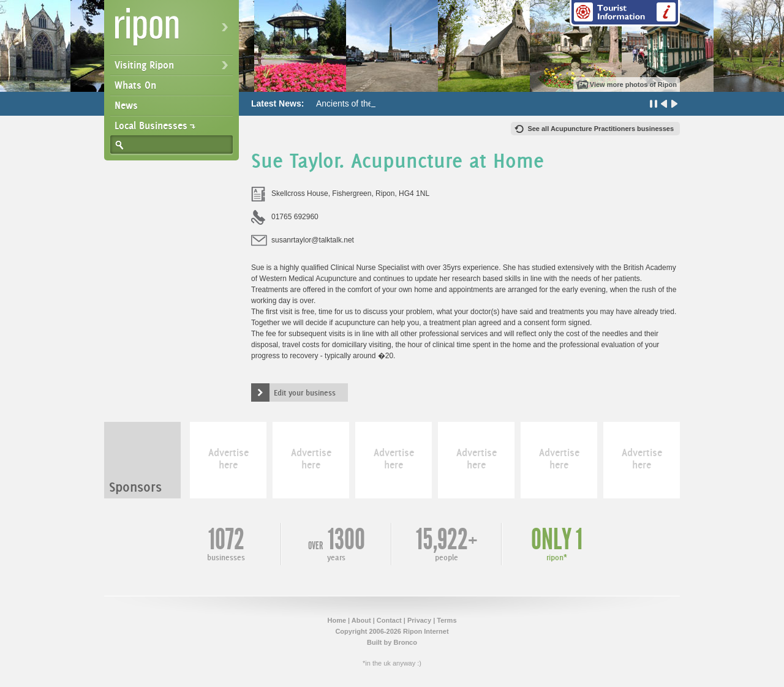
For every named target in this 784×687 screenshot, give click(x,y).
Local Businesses (151, 126)
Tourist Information (625, 13)
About (361, 620)
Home (337, 620)
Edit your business (305, 392)
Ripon (174, 31)
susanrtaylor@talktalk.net (313, 240)
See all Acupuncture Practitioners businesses (601, 129)
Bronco (405, 642)
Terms (447, 620)
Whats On (135, 85)
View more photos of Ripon (633, 84)
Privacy (419, 620)
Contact (389, 620)
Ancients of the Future (358, 103)
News (126, 105)
